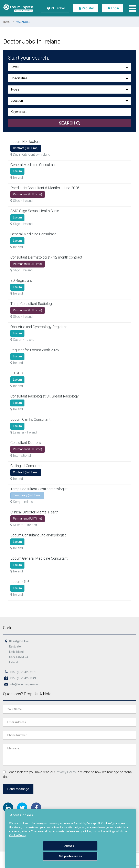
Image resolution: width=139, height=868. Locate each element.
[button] (69, 67)
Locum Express (18, 8)
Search (69, 123)
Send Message (19, 789)
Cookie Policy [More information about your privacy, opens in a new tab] (17, 835)
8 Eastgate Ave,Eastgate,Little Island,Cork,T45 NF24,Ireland (20, 653)
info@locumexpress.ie (21, 685)
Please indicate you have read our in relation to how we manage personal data (68, 774)
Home (7, 22)
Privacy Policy (66, 772)
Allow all (71, 846)
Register (85, 8)
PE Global (55, 8)
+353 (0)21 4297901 (20, 673)
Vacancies (23, 22)
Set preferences (70, 856)
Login (113, 8)
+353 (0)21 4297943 (20, 679)
